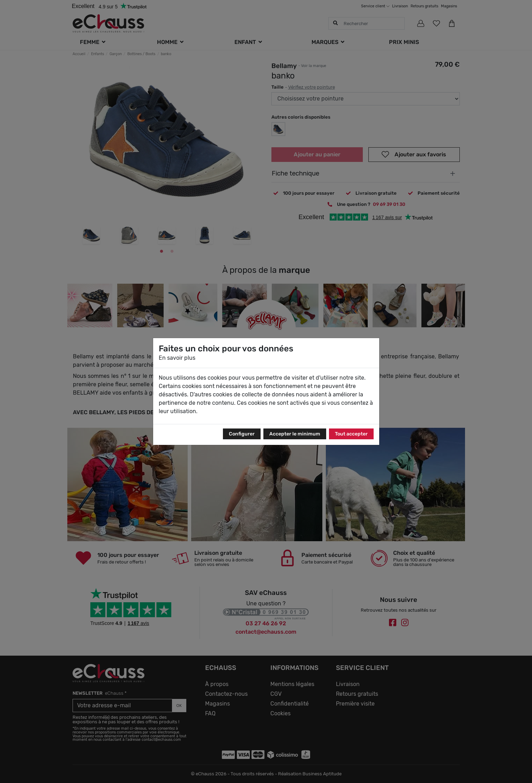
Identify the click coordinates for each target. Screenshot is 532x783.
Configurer (242, 434)
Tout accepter (351, 434)
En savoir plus (177, 358)
